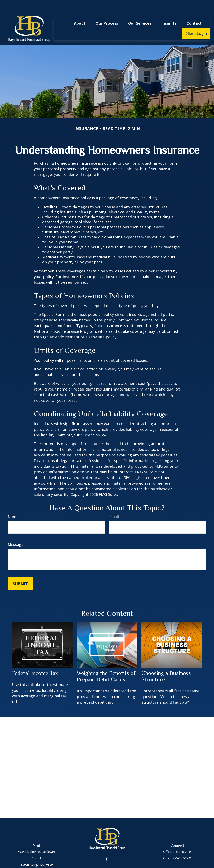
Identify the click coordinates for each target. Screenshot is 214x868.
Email (114, 504)
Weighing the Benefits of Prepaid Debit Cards (106, 664)
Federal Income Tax (35, 661)
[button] (80, 10)
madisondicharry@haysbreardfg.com (107, 865)
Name (13, 504)
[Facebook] (107, 847)
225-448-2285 (182, 839)
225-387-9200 (182, 846)
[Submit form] (20, 571)
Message (16, 532)
